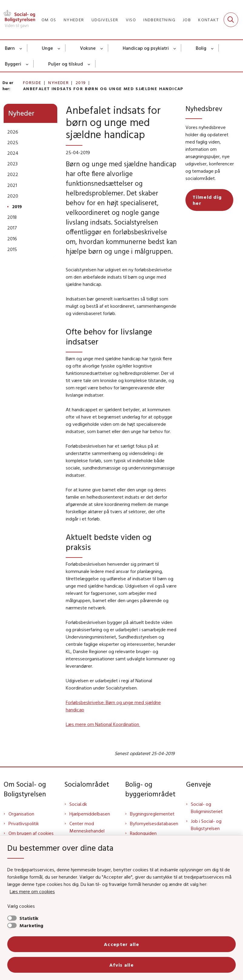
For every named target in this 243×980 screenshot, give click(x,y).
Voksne (88, 48)
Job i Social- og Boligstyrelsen (206, 825)
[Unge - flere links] (59, 48)
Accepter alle (121, 944)
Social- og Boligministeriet (207, 808)
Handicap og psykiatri (146, 48)
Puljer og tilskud (66, 64)
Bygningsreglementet (152, 814)
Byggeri (13, 64)
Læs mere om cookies (32, 891)
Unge (47, 48)
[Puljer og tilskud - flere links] (89, 64)
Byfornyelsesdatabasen (154, 823)
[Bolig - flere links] (213, 48)
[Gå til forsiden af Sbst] (18, 20)
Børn (10, 48)
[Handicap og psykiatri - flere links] (175, 48)
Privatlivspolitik (24, 823)
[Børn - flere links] (21, 48)
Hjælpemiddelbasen (90, 814)
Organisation (21, 814)
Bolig (201, 48)
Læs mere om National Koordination (103, 724)
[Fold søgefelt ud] (231, 20)
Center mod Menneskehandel (87, 827)
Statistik (29, 918)
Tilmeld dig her (207, 200)
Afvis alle (121, 965)
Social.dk (78, 804)
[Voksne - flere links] (102, 48)
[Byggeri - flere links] (27, 64)
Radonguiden (143, 833)
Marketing (31, 925)
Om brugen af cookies (31, 833)
